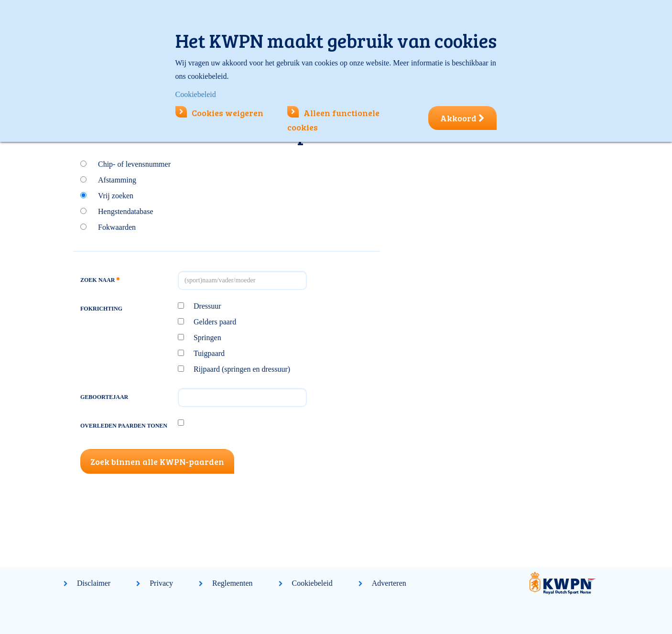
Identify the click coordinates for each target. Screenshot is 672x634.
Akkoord (462, 118)
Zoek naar (100, 280)
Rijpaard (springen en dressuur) (242, 369)
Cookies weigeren (219, 113)
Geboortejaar (104, 397)
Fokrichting (101, 309)
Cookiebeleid (312, 583)
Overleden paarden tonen (124, 426)
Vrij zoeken (116, 196)
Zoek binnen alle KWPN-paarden (157, 462)
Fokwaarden (117, 227)
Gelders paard (215, 322)
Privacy (161, 583)
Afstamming (117, 180)
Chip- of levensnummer (134, 164)
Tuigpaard (209, 353)
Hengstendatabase (126, 211)
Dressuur (207, 306)
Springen (207, 338)
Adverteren (389, 583)
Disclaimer (94, 583)
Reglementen (232, 583)
